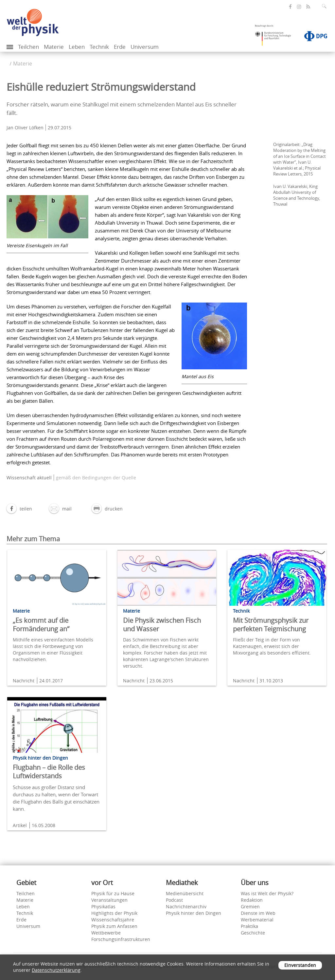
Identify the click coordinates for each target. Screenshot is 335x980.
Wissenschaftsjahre (113, 920)
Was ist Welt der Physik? (267, 893)
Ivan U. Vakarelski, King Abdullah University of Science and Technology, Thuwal (297, 195)
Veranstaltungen (109, 900)
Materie (54, 47)
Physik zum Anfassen (114, 926)
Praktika (249, 926)
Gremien (250, 906)
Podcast (174, 900)
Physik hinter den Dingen (194, 913)
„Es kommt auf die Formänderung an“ (41, 625)
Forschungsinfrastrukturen (121, 939)
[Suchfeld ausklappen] (326, 6)
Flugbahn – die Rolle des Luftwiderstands (49, 772)
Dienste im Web (258, 913)
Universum (145, 47)
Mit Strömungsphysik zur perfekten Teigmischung (271, 625)
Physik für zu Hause (113, 893)
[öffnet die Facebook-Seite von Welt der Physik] (290, 7)
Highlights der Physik (114, 913)
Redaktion (252, 900)
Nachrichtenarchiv (186, 906)
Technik (99, 47)
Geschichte (253, 933)
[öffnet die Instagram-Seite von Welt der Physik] (299, 7)
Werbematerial (257, 920)
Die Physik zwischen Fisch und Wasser (162, 625)
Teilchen (28, 47)
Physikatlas (103, 906)
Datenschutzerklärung (56, 970)
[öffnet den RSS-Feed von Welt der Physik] (308, 7)
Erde (120, 47)
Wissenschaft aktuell (29, 478)
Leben (77, 47)
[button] (19, 509)
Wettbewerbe (106, 933)
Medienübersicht (185, 893)
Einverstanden (300, 965)
